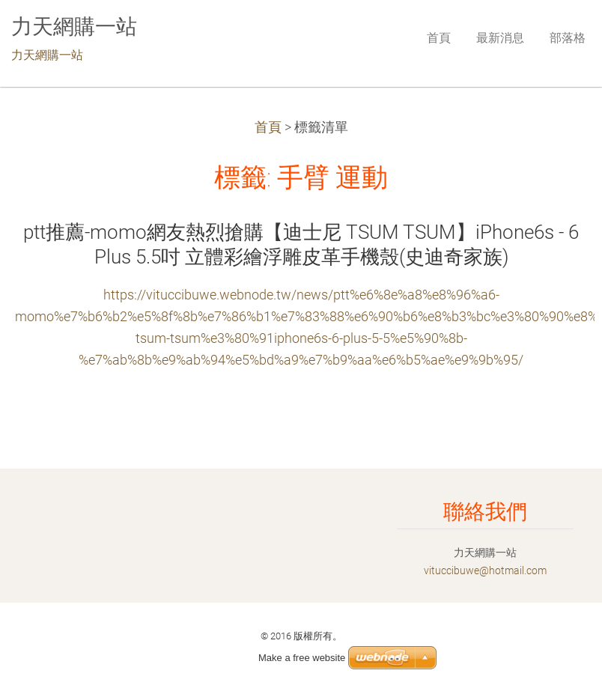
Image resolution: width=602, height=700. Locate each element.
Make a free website (302, 658)
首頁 (268, 127)
